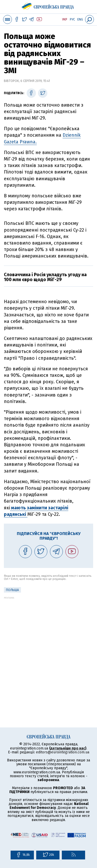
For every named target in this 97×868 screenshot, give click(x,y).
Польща (12, 590)
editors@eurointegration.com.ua (63, 752)
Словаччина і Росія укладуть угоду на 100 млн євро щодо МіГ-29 (45, 277)
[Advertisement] (48, 648)
